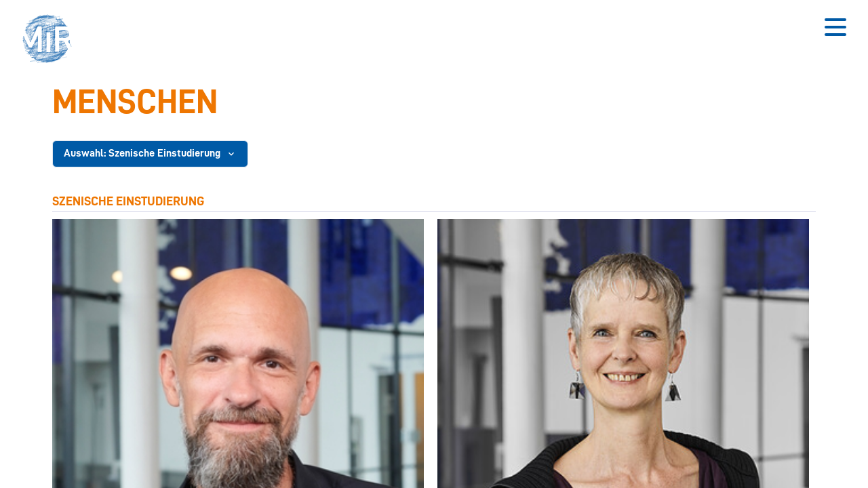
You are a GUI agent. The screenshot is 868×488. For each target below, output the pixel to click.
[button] (52, 41)
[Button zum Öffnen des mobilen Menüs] (835, 27)
